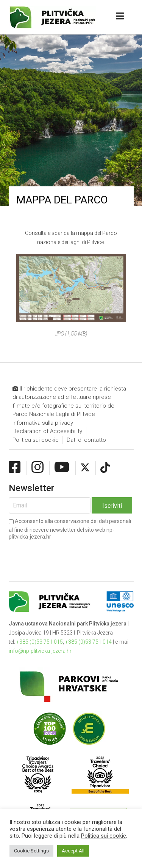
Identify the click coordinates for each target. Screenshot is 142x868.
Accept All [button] (73, 851)
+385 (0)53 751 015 (40, 642)
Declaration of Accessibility (47, 431)
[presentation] (66, 555)
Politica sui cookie (36, 440)
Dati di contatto (86, 440)
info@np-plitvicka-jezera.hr (40, 651)
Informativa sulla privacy (43, 423)
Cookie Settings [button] (31, 851)
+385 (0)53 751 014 (88, 642)
